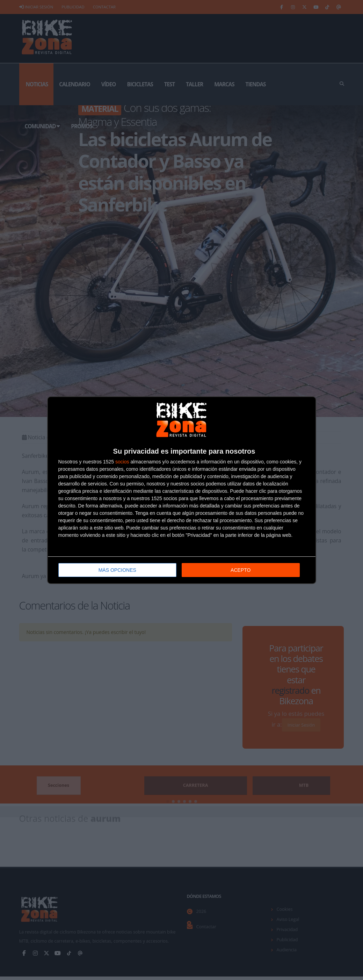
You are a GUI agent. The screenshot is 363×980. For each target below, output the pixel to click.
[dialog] (182, 490)
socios (122, 462)
